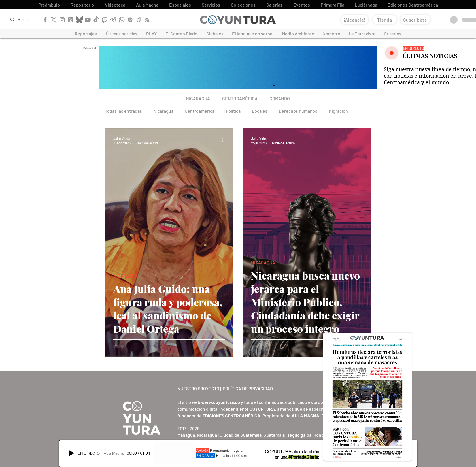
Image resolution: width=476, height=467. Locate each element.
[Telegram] (113, 20)
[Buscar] (29, 20)
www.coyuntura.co (221, 402)
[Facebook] (45, 20)
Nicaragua (163, 111)
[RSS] (147, 20)
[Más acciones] (224, 140)
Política (233, 111)
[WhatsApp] (122, 20)
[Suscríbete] (415, 20)
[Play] (71, 453)
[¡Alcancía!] (355, 20)
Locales (260, 111)
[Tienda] (385, 20)
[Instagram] (62, 20)
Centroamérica (200, 111)
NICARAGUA (125, 276)
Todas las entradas (123, 111)
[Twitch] (105, 20)
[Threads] (71, 20)
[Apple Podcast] (139, 20)
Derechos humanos (298, 111)
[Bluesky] (79, 20)
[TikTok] (96, 20)
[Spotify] (130, 20)
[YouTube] (88, 20)
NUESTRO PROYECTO (198, 388)
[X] (54, 20)
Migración (338, 111)
